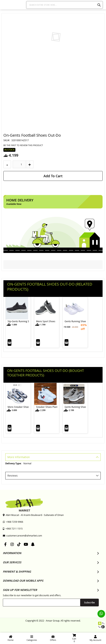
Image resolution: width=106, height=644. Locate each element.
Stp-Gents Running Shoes (18, 321)
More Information (19, 457)
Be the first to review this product (23, 145)
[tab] (53, 458)
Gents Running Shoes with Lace (75, 321)
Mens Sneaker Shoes (18, 407)
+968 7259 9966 (13, 522)
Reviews (13, 476)
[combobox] (64, 5)
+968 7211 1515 (13, 529)
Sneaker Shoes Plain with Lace (47, 407)
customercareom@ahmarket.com (22, 536)
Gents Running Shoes (75, 407)
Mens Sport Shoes (46, 321)
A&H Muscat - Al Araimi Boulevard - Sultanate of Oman (33, 515)
